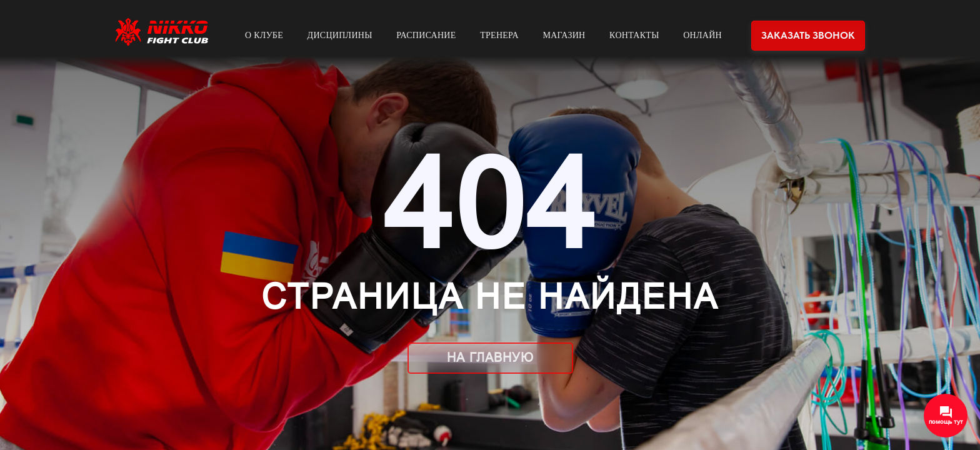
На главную (490, 357)
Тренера (499, 35)
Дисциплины (340, 35)
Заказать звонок (808, 35)
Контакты (634, 35)
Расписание (426, 35)
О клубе (264, 35)
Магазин (564, 35)
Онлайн (702, 35)
